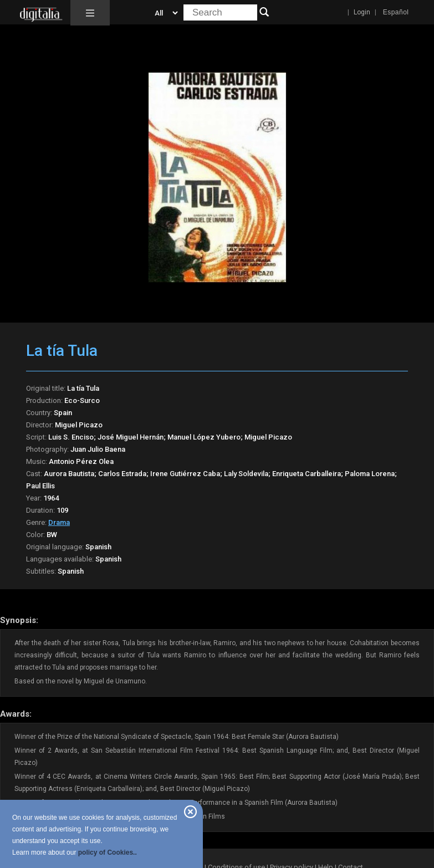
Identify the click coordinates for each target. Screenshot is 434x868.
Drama (59, 522)
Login (362, 12)
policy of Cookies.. (108, 852)
